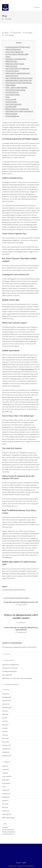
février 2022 (5, 738)
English (24, 863)
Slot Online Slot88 (11, 107)
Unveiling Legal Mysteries (9, 671)
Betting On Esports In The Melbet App (17, 109)
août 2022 (5, 721)
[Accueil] (3, 19)
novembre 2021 (7, 749)
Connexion (5, 827)
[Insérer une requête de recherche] (21, 654)
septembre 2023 (7, 707)
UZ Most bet (6, 811)
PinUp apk (5, 807)
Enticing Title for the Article (10, 668)
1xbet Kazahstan (7, 776)
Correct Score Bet (11, 99)
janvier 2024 (6, 694)
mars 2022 (5, 735)
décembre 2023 (7, 697)
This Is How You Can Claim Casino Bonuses (18, 83)
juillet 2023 (5, 714)
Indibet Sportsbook (11, 66)
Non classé (8, 19)
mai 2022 (5, 728)
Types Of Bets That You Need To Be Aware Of (19, 111)
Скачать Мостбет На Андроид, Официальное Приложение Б (21, 629)
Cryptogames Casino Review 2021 (16, 59)
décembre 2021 (7, 745)
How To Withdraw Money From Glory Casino (19, 78)
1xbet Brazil (5, 769)
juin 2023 (5, 718)
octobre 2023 (6, 704)
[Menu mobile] (37, 7)
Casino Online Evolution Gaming (15, 90)
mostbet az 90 (6, 794)
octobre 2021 (6, 752)
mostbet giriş (6, 797)
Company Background (12, 116)
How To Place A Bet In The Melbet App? (17, 68)
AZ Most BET (6, 780)
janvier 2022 (6, 742)
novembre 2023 (7, 701)
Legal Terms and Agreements (10, 665)
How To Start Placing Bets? (13, 104)
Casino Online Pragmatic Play (14, 52)
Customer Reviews (11, 102)
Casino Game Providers (13, 95)
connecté (15, 647)
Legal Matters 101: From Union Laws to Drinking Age (17, 678)
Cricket (8, 97)
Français (18, 863)
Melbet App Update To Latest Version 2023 (18, 80)
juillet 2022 (5, 725)
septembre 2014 (7, 756)
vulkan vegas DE (7, 814)
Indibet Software (10, 85)
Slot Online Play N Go (12, 92)
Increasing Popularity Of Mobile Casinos (18, 47)
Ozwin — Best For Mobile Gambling (16, 87)
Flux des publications (8, 830)
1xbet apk (5, 766)
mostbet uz (5, 800)
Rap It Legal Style (7, 675)
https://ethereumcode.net (17, 590)
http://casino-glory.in (28, 369)
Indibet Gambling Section (13, 49)
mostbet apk (6, 790)
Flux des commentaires (9, 832)
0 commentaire (9, 35)
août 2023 (5, 711)
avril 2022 (5, 732)
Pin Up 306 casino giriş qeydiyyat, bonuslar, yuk (21, 602)
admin (7, 33)
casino (4, 787)
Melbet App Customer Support (15, 64)
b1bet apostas (6, 783)
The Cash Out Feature (12, 71)
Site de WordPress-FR (8, 834)
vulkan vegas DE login (8, 818)
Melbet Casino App (11, 61)
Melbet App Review (11, 114)
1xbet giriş (5, 773)
